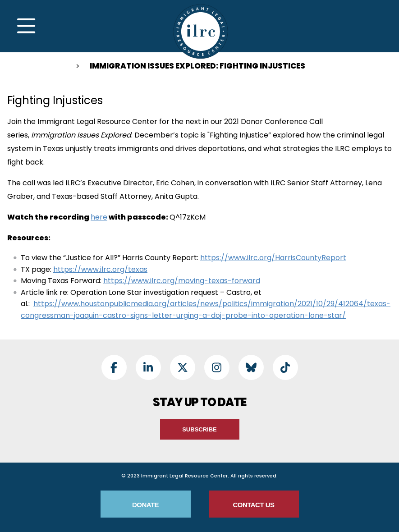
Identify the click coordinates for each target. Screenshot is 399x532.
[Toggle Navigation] (26, 26)
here (99, 217)
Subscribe (199, 429)
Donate (145, 505)
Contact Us (253, 505)
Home (58, 67)
